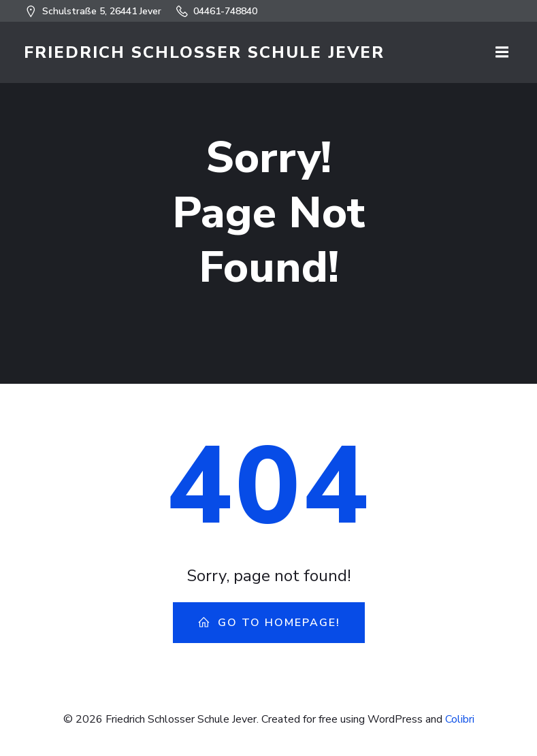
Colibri (460, 719)
